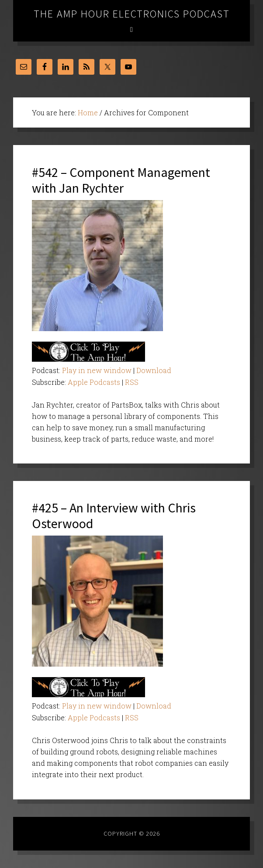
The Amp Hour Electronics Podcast (132, 14)
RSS (132, 382)
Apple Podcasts (94, 382)
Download (154, 370)
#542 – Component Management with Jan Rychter (121, 180)
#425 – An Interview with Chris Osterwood (114, 515)
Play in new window (97, 370)
